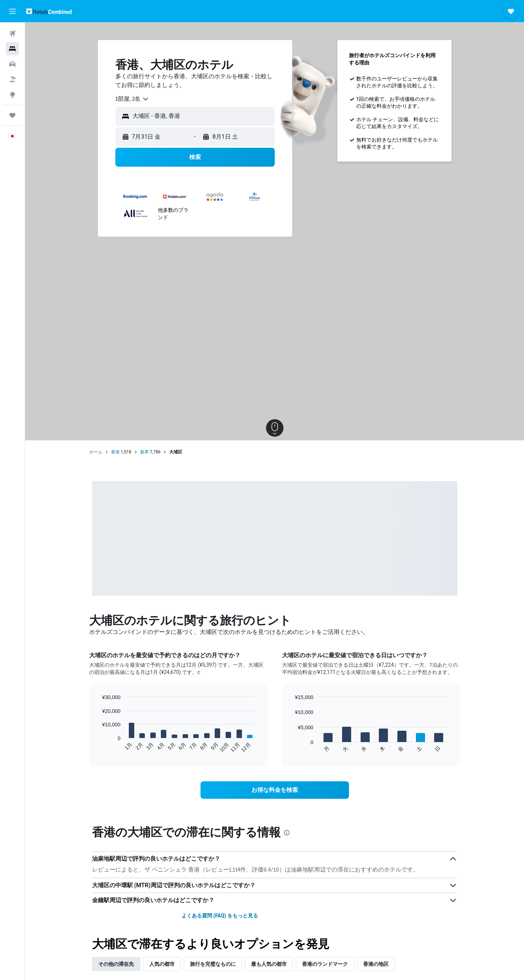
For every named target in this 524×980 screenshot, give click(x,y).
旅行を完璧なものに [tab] (213, 964)
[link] (275, 790)
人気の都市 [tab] (162, 964)
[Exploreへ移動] (12, 95)
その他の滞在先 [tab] (116, 964)
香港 (115, 452)
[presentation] (287, 833)
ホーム (96, 452)
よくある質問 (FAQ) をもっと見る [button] (220, 916)
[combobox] (132, 99)
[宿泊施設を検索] (12, 49)
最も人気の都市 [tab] (269, 964)
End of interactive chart (98, 747)
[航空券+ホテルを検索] (12, 79)
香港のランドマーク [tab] (325, 964)
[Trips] (12, 115)
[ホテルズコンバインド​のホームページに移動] (49, 11)
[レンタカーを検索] (12, 64)
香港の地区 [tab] (376, 964)
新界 (144, 452)
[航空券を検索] (12, 33)
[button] (12, 11)
